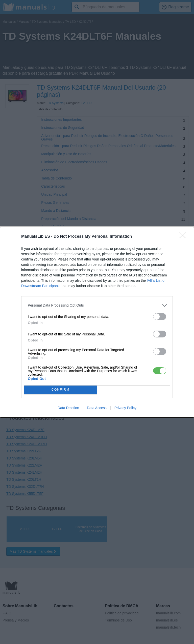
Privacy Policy (125, 408)
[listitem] (97, 305)
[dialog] (97, 322)
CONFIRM (60, 390)
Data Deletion (68, 408)
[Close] (184, 237)
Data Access (97, 408)
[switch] (160, 317)
